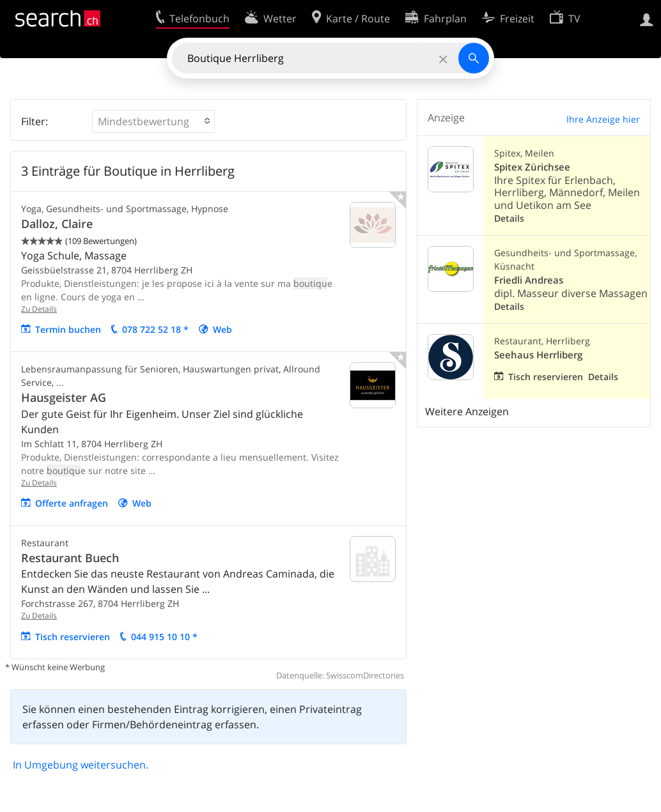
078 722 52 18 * (155, 329)
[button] (153, 121)
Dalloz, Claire (57, 224)
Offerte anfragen (72, 503)
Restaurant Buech (70, 558)
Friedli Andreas (529, 280)
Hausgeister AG (64, 397)
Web (222, 329)
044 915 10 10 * (164, 637)
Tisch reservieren (73, 637)
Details (509, 218)
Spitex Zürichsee (532, 167)
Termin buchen (68, 329)
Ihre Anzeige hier (603, 119)
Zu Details (39, 309)
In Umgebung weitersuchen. (81, 765)
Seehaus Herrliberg (538, 355)
